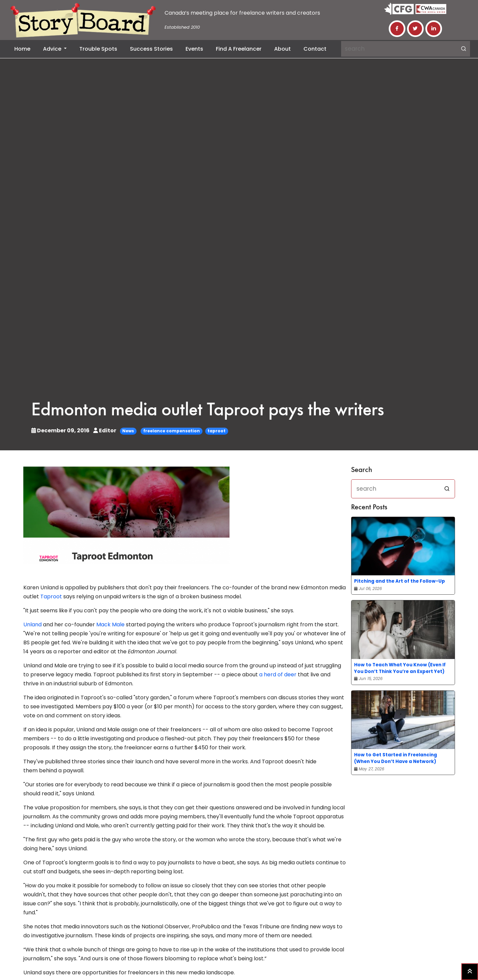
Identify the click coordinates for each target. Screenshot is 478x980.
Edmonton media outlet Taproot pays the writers (208, 411)
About (282, 49)
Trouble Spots (98, 49)
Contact (315, 49)
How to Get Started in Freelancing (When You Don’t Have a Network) (396, 758)
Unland (32, 624)
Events (194, 49)
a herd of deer (278, 674)
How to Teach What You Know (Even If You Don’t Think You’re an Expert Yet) (400, 668)
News (128, 431)
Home (22, 49)
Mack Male (110, 624)
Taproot (51, 596)
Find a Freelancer (239, 49)
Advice (53, 49)
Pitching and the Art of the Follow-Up (400, 581)
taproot (217, 431)
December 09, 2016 (61, 430)
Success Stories (151, 49)
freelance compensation (172, 431)
